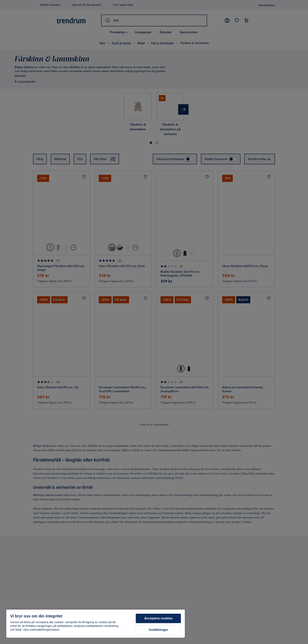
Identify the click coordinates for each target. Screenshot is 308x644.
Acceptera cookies (158, 618)
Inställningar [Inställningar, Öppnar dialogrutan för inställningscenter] (158, 630)
